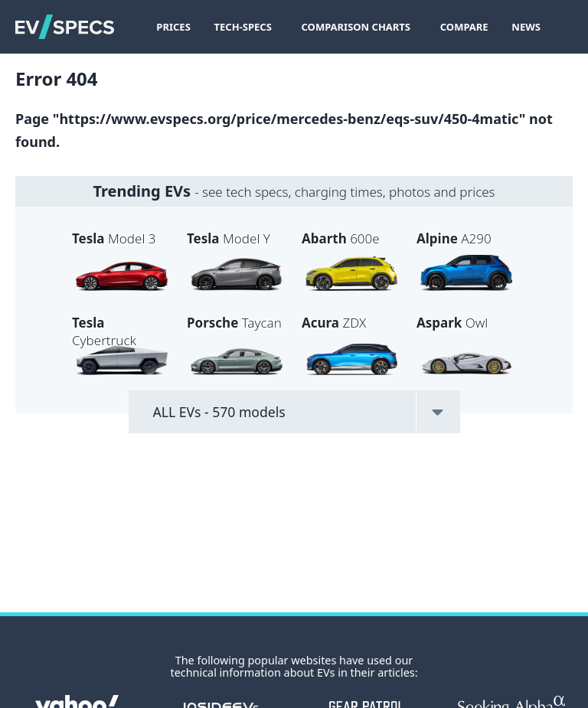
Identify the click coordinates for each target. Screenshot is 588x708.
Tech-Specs (243, 27)
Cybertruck (104, 331)
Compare (464, 27)
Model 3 (114, 238)
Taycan (234, 323)
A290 (454, 238)
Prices (173, 27)
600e (341, 238)
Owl (452, 323)
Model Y (229, 238)
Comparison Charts (356, 27)
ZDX (334, 323)
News (526, 27)
